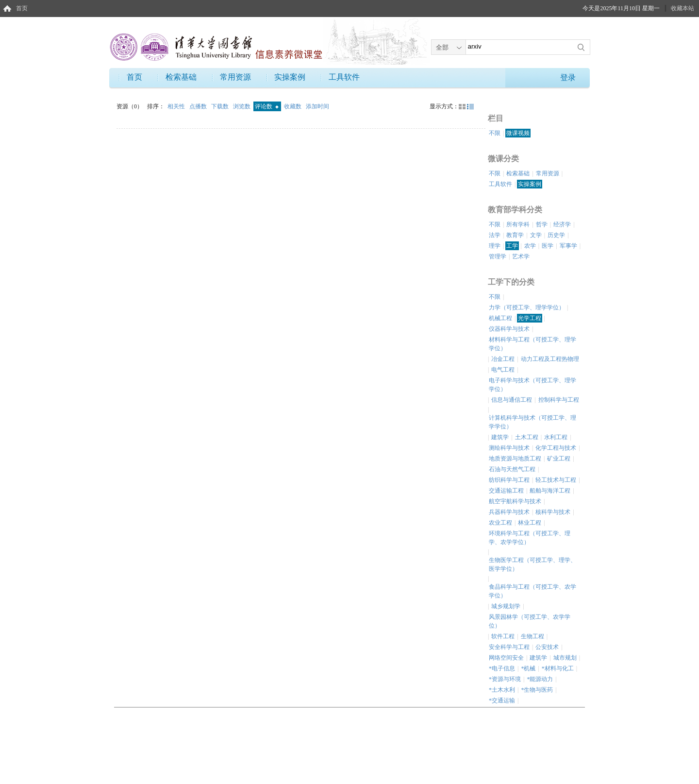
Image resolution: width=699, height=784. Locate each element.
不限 (495, 133)
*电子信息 (502, 668)
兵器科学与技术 (509, 512)
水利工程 (556, 437)
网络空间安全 (506, 658)
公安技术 (547, 647)
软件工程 (503, 636)
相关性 (177, 106)
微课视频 (518, 133)
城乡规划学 (506, 606)
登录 (568, 77)
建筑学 (500, 437)
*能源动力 (540, 679)
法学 (495, 235)
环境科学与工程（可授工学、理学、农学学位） (530, 538)
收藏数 (293, 106)
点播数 (199, 106)
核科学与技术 (553, 512)
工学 (512, 246)
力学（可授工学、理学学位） (527, 307)
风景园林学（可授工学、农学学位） (530, 621)
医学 (548, 246)
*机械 (528, 668)
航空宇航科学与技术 (515, 501)
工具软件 (344, 77)
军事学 (568, 246)
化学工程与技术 (556, 448)
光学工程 (530, 318)
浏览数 (242, 106)
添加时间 (317, 106)
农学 (530, 246)
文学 (536, 235)
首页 (22, 8)
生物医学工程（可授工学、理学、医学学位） (533, 564)
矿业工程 (559, 459)
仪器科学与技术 (509, 329)
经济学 (562, 224)
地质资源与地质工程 (515, 459)
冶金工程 (503, 359)
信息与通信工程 (512, 400)
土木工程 (527, 437)
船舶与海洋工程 (550, 491)
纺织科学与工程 (509, 480)
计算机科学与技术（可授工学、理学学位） (533, 422)
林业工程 (530, 523)
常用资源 (235, 77)
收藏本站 (682, 8)
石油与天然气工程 (512, 469)
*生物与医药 (537, 690)
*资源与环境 (505, 679)
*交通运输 (502, 700)
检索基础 (181, 77)
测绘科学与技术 (509, 448)
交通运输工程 (506, 491)
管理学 (498, 256)
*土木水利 (502, 690)
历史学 (556, 235)
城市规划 (565, 658)
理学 (495, 246)
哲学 (542, 224)
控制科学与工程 (559, 400)
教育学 (515, 235)
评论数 (267, 106)
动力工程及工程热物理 (550, 359)
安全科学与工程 (509, 647)
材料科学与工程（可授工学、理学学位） (533, 344)
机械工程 (500, 318)
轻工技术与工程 (556, 480)
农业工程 (500, 523)
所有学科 (518, 224)
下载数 (221, 106)
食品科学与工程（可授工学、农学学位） (533, 591)
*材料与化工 (558, 668)
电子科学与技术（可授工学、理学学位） (533, 385)
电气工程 (503, 370)
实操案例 (290, 77)
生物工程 (533, 636)
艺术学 (521, 256)
